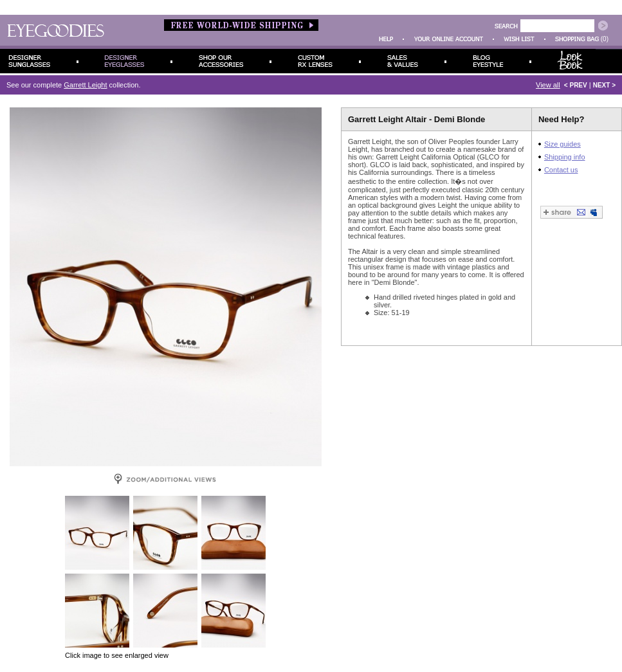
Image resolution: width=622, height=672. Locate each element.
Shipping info (565, 157)
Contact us (561, 170)
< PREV (576, 85)
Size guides (563, 144)
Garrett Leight (85, 85)
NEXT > (604, 85)
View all (548, 85)
